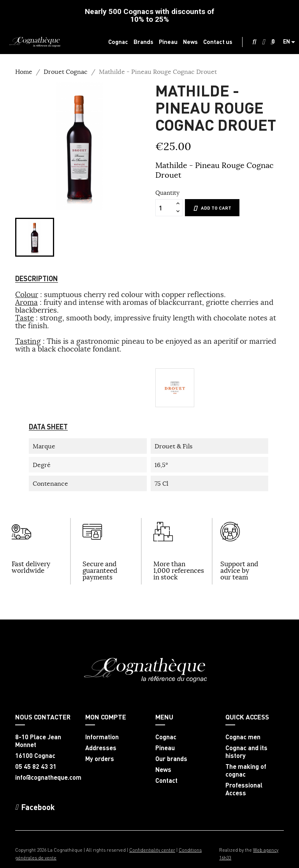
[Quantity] (165, 208)
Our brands (171, 759)
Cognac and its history (246, 752)
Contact (166, 780)
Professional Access (244, 789)
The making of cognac (246, 770)
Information (102, 737)
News (163, 770)
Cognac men (243, 737)
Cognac (166, 737)
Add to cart (212, 208)
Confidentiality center (152, 850)
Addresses (101, 748)
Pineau (165, 748)
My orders (100, 759)
